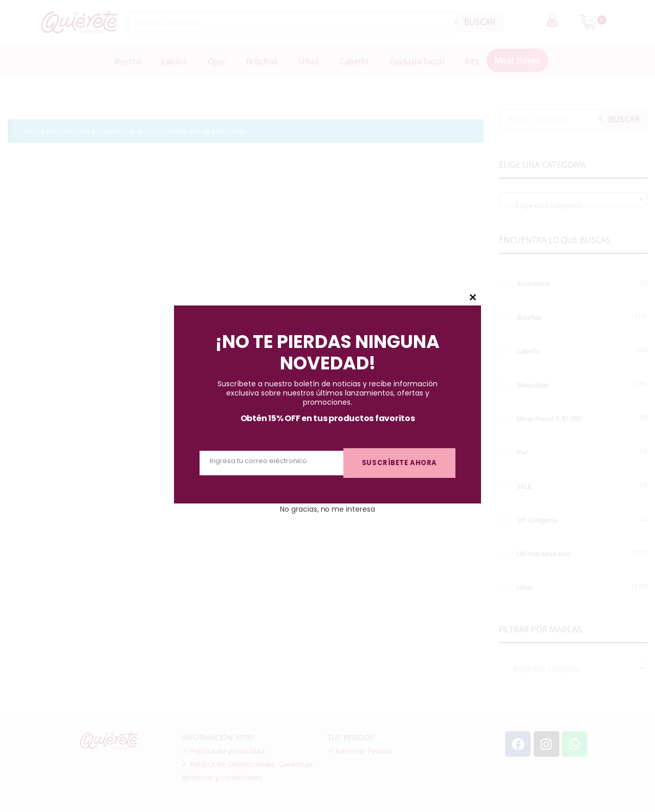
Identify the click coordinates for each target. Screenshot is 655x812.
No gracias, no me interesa (327, 507)
